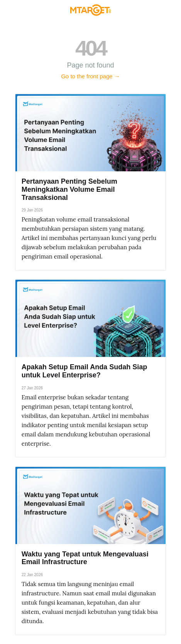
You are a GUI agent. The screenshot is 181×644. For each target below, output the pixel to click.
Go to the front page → (90, 76)
